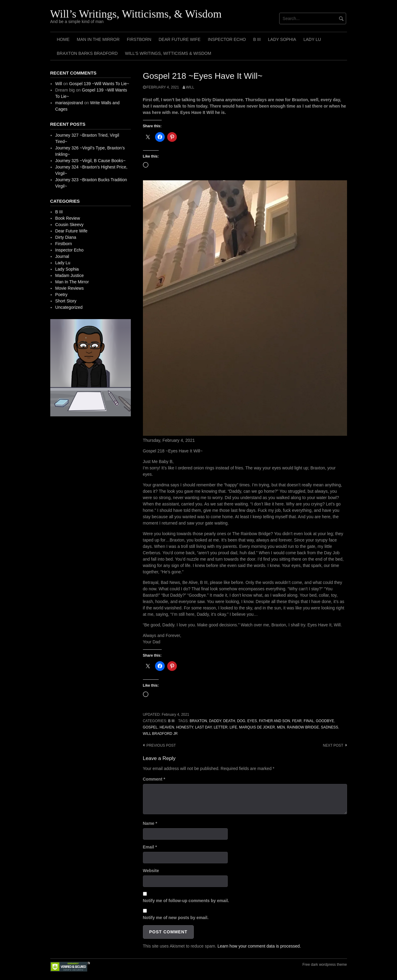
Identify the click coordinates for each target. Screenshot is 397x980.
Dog (241, 721)
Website (151, 871)
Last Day (203, 727)
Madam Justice (69, 275)
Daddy (215, 721)
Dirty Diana (66, 237)
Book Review (68, 218)
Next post (333, 745)
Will (190, 87)
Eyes (252, 721)
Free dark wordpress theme (325, 965)
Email (150, 847)
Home (63, 39)
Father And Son (275, 721)
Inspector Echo (227, 39)
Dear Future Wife (180, 39)
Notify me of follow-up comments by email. (186, 901)
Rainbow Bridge (303, 727)
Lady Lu (312, 39)
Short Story (66, 301)
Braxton (198, 721)
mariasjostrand (69, 103)
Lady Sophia (282, 39)
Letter (221, 727)
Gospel (150, 727)
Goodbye (325, 721)
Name (150, 823)
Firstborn (139, 39)
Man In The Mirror (98, 39)
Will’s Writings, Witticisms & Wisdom (168, 53)
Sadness (330, 727)
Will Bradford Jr (160, 734)
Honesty (185, 727)
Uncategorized (69, 307)
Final (309, 721)
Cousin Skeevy (69, 225)
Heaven (167, 727)
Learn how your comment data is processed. (259, 946)
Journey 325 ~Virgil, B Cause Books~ (90, 161)
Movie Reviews (69, 288)
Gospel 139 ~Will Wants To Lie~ (99, 84)
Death (229, 721)
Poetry (61, 295)
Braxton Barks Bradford (87, 53)
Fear (297, 721)
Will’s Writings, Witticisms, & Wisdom (136, 14)
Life (233, 727)
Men (281, 727)
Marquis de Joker (257, 727)
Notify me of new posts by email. (176, 918)
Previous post (161, 745)
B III (257, 39)
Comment (154, 779)
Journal (62, 256)
